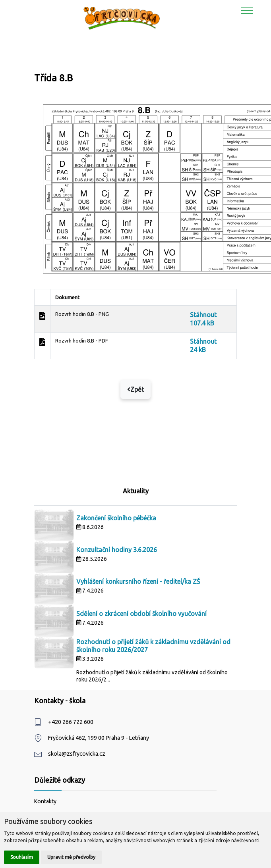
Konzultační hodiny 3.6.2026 (117, 550)
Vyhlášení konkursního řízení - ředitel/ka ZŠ (138, 581)
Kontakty (45, 801)
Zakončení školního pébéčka (116, 518)
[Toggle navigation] (247, 10)
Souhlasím (22, 857)
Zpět (135, 389)
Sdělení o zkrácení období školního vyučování (141, 614)
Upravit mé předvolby (71, 857)
